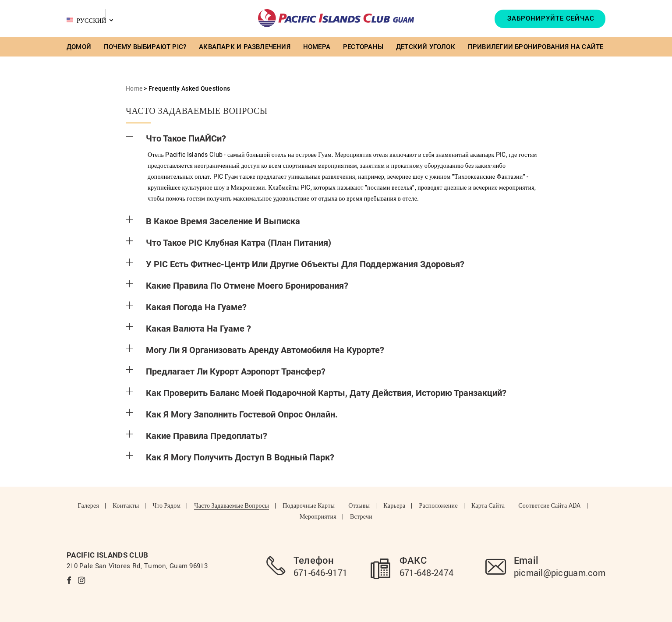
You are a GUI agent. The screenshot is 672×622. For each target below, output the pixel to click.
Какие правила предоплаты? (196, 436)
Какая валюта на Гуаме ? (188, 329)
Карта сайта (488, 505)
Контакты (126, 505)
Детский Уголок (426, 47)
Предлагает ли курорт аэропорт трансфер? (226, 371)
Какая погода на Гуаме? (186, 307)
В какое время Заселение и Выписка (213, 221)
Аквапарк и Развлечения (245, 47)
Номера (317, 47)
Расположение (438, 505)
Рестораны (363, 47)
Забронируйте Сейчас (551, 18)
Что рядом (166, 505)
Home (134, 88)
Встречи (361, 516)
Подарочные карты (309, 505)
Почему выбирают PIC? (145, 47)
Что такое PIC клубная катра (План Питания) (228, 243)
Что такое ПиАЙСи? (176, 138)
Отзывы (359, 505)
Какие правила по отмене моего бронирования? (237, 286)
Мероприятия (318, 516)
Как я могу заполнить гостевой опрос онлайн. (232, 414)
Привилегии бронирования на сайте (536, 47)
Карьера (394, 505)
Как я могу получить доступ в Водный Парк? (230, 457)
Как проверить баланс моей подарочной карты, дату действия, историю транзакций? (316, 393)
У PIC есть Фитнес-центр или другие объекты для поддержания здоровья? (295, 264)
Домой (79, 47)
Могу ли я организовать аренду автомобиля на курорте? (255, 350)
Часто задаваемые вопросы (232, 505)
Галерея (88, 505)
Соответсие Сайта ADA (549, 505)
